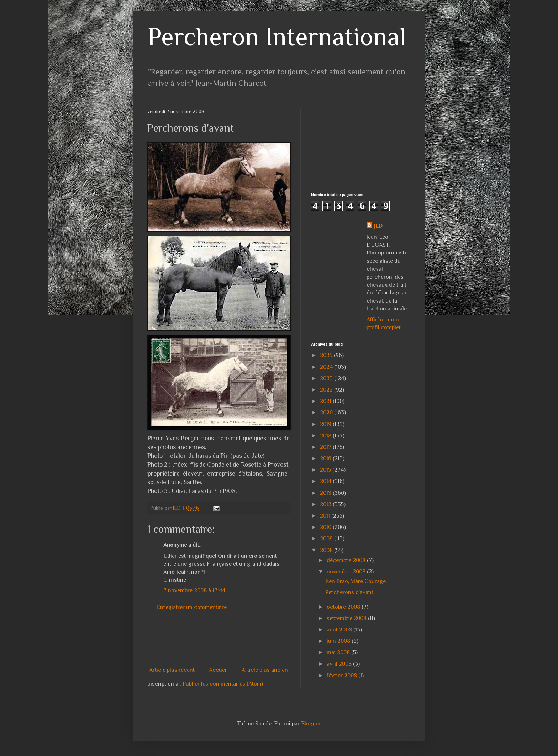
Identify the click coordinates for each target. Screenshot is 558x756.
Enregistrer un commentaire (191, 607)
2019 (326, 424)
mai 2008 (339, 652)
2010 (326, 527)
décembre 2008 (347, 560)
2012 (326, 504)
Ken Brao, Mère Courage (356, 581)
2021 (326, 401)
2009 (327, 539)
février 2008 (343, 676)
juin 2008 (339, 641)
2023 (327, 378)
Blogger (311, 724)
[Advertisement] (277, 639)
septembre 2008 (347, 618)
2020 (327, 413)
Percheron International (277, 36)
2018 (326, 436)
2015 (326, 470)
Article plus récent (172, 670)
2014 (326, 481)
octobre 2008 (344, 607)
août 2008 (340, 630)
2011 (326, 516)
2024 (327, 367)
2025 (327, 355)
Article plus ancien (265, 670)
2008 (327, 550)
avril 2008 (340, 664)
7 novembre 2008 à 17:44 (194, 590)
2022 (327, 390)
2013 (326, 493)
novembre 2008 (347, 572)
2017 (326, 447)
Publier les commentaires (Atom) (223, 684)
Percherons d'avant (349, 592)
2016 (326, 458)
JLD (378, 226)
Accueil (218, 670)
